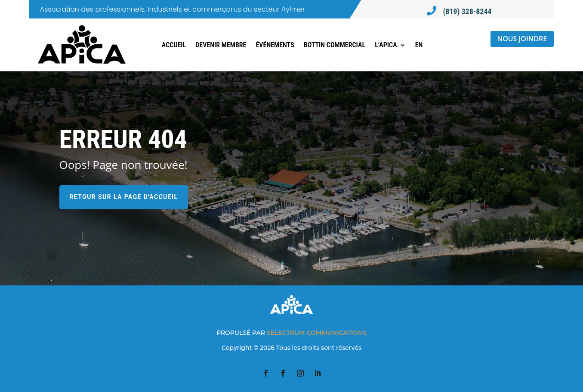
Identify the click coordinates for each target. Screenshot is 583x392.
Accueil (174, 45)
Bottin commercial (335, 45)
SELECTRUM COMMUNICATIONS (317, 333)
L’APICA (386, 45)
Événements (275, 45)
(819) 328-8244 (467, 11)
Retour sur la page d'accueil (124, 197)
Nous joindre (522, 39)
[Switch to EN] (419, 45)
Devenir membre (221, 45)
